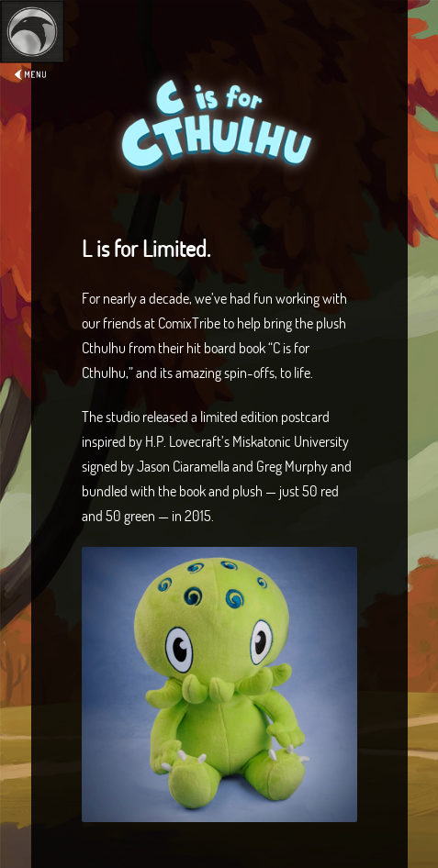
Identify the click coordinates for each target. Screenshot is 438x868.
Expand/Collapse (32, 61)
